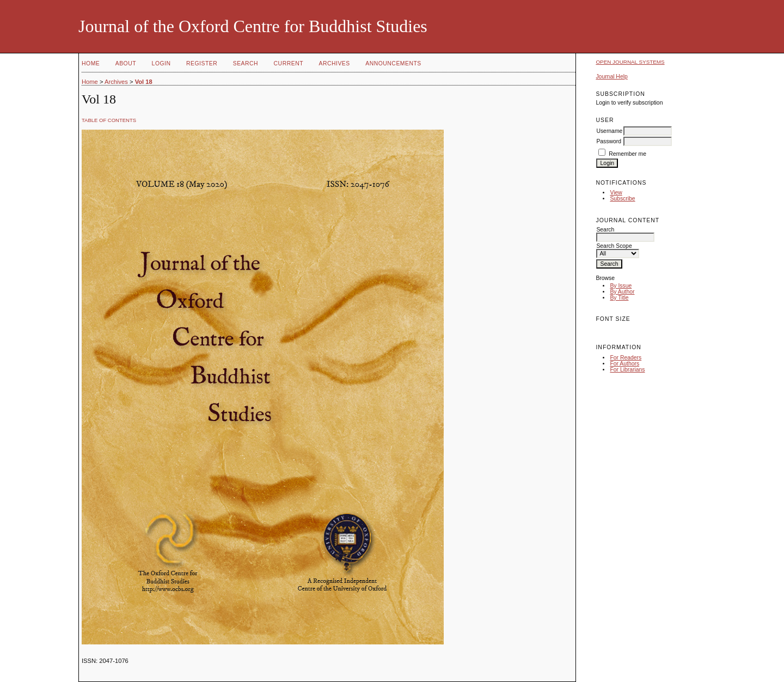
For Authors (624, 364)
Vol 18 (144, 82)
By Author (622, 292)
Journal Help (611, 77)
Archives (334, 63)
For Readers (626, 358)
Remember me (627, 154)
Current (289, 63)
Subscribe (622, 199)
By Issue (621, 286)
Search (246, 63)
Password (609, 141)
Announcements (393, 63)
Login (161, 63)
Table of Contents (109, 120)
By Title (619, 298)
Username (609, 131)
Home (91, 63)
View (616, 193)
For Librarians (627, 370)
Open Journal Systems (630, 62)
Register (202, 63)
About (126, 63)
